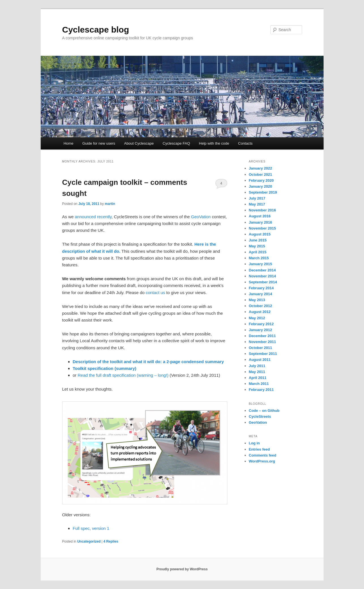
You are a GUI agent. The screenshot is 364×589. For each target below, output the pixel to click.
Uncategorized (89, 541)
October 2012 (260, 306)
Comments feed (263, 455)
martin (110, 204)
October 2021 (260, 174)
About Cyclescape (139, 143)
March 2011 (259, 384)
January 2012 (260, 330)
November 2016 (262, 210)
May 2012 (257, 318)
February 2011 (261, 390)
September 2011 (263, 354)
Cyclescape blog (96, 30)
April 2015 (258, 252)
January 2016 (260, 222)
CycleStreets (260, 416)
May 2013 (257, 300)
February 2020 (261, 180)
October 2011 (260, 348)
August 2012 (260, 312)
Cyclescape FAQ (176, 143)
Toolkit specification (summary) (105, 368)
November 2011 (262, 342)
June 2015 (258, 240)
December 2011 (262, 336)
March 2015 (259, 258)
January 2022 (260, 168)
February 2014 (261, 288)
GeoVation (201, 217)
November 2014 (262, 276)
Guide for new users (99, 143)
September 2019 (263, 192)
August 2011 (260, 360)
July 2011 (257, 366)
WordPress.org (262, 461)
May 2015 (257, 246)
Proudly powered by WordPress (182, 569)
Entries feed (259, 449)
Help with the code (214, 143)
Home (69, 143)
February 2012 (261, 324)
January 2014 (260, 294)
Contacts (245, 143)
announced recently (93, 217)
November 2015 (262, 228)
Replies (111, 541)
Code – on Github (264, 411)
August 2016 (260, 216)
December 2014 (262, 270)
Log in (254, 443)
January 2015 (260, 264)
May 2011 (257, 372)
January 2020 (260, 186)
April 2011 (258, 378)
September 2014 (263, 282)
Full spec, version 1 (91, 528)
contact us (155, 293)
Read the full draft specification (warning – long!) (123, 375)
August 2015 (260, 234)
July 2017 (257, 198)
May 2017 (257, 204)
